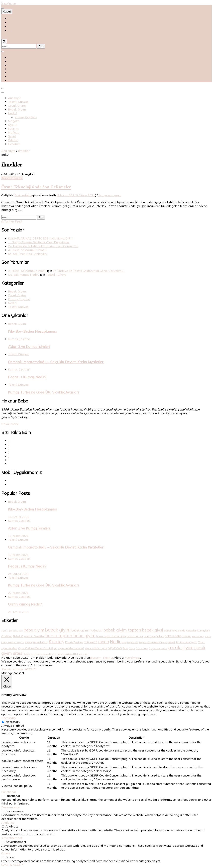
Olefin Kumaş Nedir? (25, 604)
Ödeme (13, 140)
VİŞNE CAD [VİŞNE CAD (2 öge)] (115, 648)
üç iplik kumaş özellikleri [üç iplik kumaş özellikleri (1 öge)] (68, 654)
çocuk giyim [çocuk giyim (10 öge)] (181, 647)
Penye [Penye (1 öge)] (124, 642)
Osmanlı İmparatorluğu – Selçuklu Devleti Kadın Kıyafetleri (56, 362)
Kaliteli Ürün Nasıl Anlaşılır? (28, 254)
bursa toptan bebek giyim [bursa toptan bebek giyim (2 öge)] (111, 636)
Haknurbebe (10, 424)
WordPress (133, 658)
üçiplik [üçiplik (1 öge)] (27, 654)
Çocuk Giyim (17, 106)
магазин (13, 23)
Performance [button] (10, 807)
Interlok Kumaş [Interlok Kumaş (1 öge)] (198, 636)
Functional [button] (9, 792)
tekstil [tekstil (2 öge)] (172, 642)
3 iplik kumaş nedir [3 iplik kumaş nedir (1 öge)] (15, 631)
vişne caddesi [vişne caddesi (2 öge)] (9, 648)
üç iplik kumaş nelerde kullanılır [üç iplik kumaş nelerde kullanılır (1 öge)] (44, 654)
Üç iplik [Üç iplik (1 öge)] (132, 648)
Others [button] (6, 853)
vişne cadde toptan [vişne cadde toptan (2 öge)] (96, 648)
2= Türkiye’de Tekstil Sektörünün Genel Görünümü (43, 246)
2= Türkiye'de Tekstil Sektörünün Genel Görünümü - (89, 271)
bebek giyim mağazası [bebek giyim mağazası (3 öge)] (87, 630)
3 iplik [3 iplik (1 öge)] (4, 631)
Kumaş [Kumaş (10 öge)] (56, 641)
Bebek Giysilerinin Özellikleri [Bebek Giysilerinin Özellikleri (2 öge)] (29, 636)
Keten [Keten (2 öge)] (28, 642)
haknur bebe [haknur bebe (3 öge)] (173, 636)
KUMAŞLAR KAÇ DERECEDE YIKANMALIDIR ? (40, 238)
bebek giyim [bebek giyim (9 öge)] (58, 630)
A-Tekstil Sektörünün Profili (27, 250)
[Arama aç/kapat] (4, 41)
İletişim (13, 129)
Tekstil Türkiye (56, 275)
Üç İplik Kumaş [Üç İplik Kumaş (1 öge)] (142, 648)
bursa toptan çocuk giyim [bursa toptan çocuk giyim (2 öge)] (141, 636)
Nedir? (13, 113)
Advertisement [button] (12, 838)
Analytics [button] (8, 823)
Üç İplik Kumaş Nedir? (24, 275)
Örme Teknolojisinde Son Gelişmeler (36, 187)
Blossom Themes (102, 658)
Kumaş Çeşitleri (26, 117)
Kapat (7, 11)
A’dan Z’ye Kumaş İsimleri (29, 346)
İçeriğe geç (9, 3)
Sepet (12, 136)
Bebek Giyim (17, 109)
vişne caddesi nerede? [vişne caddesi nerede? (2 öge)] (71, 648)
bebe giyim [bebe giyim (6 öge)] (34, 630)
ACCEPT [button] (31, 669)
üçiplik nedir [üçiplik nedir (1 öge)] (84, 654)
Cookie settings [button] (13, 669)
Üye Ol (13, 125)
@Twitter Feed (12, 221)
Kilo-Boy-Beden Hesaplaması (32, 331)
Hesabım (14, 144)
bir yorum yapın (110, 195)
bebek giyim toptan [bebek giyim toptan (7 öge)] (122, 630)
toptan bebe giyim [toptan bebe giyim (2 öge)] (187, 642)
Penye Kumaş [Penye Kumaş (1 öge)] (133, 642)
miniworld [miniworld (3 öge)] (91, 642)
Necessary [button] (9, 718)
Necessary (13, 722)
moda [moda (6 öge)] (104, 642)
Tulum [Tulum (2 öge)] (202, 642)
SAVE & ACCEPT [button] (13, 865)
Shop (11, 19)
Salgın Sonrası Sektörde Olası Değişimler (39, 242)
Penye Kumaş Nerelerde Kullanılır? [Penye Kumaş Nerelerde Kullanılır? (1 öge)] (153, 642)
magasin (14, 26)
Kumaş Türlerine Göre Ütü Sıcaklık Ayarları (43, 392)
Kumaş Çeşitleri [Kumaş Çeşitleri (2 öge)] (74, 642)
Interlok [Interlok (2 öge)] (187, 636)
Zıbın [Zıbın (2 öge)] (125, 648)
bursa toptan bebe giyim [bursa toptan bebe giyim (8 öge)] (70, 635)
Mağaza (14, 121)
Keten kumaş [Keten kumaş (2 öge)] (40, 642)
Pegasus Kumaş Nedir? (27, 377)
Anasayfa (15, 98)
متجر (11, 30)
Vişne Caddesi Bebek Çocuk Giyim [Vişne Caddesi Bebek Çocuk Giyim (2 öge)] (38, 648)
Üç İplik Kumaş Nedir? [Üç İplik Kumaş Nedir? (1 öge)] (158, 648)
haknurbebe (24, 195)
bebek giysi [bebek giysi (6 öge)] (153, 630)
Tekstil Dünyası (19, 102)
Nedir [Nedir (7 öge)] (115, 641)
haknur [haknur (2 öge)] (160, 636)
